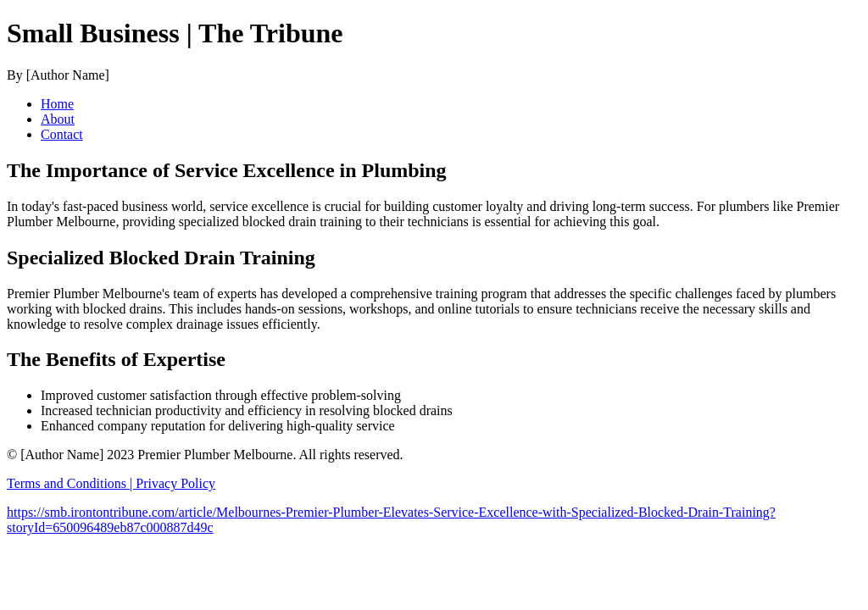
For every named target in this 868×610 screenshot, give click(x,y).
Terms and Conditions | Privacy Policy (111, 483)
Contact (62, 134)
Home (57, 104)
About (58, 119)
